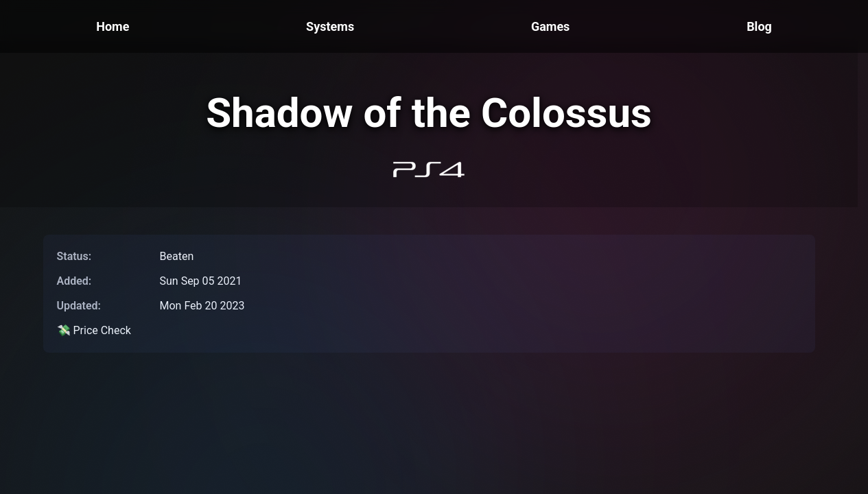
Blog (759, 26)
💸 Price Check (94, 330)
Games (550, 26)
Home (113, 26)
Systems (330, 26)
